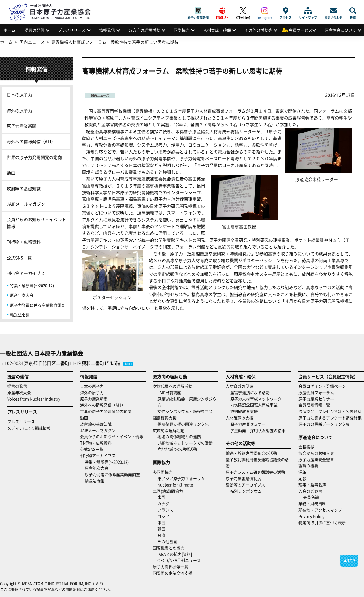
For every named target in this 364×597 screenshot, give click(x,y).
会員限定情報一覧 (314, 405)
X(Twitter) (243, 11)
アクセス (285, 11)
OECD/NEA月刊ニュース (179, 560)
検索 (353, 11)
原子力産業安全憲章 (316, 459)
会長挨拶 (306, 447)
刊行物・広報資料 (24, 242)
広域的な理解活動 (169, 430)
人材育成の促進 (239, 386)
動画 (11, 173)
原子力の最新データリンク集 (324, 424)
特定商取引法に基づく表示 (322, 523)
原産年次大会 (22, 295)
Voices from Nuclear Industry (34, 399)
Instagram (265, 11)
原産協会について (340, 30)
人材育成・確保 (217, 30)
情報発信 (107, 30)
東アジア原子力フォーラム (181, 478)
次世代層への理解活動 (173, 386)
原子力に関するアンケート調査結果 (330, 418)
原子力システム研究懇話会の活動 (255, 472)
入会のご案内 (310, 491)
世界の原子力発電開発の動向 (34, 157)
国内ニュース (100, 95)
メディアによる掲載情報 (29, 428)
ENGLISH (222, 11)
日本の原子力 (19, 95)
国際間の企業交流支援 (173, 573)
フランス (165, 510)
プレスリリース (72, 30)
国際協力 (182, 30)
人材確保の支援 (239, 418)
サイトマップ (308, 11)
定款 (302, 478)
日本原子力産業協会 (53, 5)
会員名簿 (311, 497)
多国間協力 (163, 472)
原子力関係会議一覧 (171, 567)
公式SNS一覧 (19, 258)
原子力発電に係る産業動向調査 (38, 305)
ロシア (163, 516)
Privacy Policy (312, 516)
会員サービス (301, 30)
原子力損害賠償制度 (243, 478)
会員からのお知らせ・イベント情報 (36, 223)
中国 (161, 523)
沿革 (302, 472)
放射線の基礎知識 (24, 188)
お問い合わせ (333, 11)
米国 (161, 497)
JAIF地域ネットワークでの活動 (185, 443)
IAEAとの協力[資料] (175, 554)
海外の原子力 (19, 110)
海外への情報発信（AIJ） (31, 141)
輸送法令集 (20, 315)
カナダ (163, 503)
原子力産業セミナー (248, 424)
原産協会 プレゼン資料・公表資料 (330, 411)
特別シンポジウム (246, 491)
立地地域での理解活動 (177, 449)
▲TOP (349, 560)
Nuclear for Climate (175, 485)
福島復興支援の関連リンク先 (183, 424)
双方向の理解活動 (144, 30)
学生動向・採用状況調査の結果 (260, 430)
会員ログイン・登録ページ (322, 386)
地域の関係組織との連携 (179, 436)
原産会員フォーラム (316, 392)
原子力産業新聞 (198, 11)
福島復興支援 (165, 418)
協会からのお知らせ (316, 453)
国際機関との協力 (169, 548)
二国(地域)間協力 (168, 491)
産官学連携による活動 (250, 392)
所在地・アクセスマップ (320, 510)
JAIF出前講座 (169, 392)
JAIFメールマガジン (26, 204)
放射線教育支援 (244, 411)
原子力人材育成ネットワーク (256, 399)
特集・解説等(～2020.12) (32, 285)
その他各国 (167, 541)
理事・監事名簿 (312, 485)
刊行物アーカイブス (26, 273)
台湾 (161, 535)
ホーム (10, 30)
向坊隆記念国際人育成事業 (254, 405)
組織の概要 (308, 465)
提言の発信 (34, 30)
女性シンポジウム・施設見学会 (185, 411)
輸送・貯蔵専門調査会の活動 (251, 453)
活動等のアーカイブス (245, 485)
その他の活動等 (258, 30)
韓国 (161, 529)
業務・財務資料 (312, 503)
